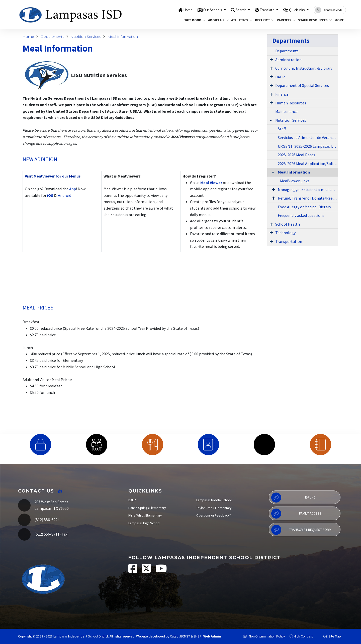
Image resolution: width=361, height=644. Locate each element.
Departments (52, 37)
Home (173, 10)
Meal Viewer (211, 183)
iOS (50, 195)
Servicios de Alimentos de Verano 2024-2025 (308, 137)
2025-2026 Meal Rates (296, 155)
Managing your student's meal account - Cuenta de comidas (308, 190)
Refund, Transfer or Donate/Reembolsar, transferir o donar (308, 198)
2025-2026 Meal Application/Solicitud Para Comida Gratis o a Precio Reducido (308, 164)
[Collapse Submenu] (272, 172)
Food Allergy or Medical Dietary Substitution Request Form (308, 207)
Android (64, 195)
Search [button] (233, 10)
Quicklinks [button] (295, 10)
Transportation (289, 241)
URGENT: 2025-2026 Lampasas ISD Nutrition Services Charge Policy (308, 146)
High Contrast (303, 636)
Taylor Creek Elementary (214, 508)
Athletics (241, 20)
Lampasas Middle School (214, 500)
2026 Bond (194, 20)
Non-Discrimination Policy (264, 636)
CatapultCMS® (180, 636)
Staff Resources (313, 20)
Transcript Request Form (301, 530)
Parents (285, 20)
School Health (288, 224)
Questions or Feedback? (214, 515)
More (339, 20)
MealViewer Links (295, 181)
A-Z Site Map (329, 636)
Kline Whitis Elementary (145, 515)
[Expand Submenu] (271, 59)
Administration (288, 60)
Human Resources (291, 103)
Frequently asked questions (301, 215)
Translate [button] (262, 10)
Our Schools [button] (201, 10)
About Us (217, 20)
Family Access (296, 514)
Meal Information (123, 37)
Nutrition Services (86, 37)
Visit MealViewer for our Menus (53, 176)
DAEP (280, 77)
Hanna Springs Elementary (147, 508)
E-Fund (293, 498)
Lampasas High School (144, 523)
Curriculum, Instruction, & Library (304, 68)
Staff (282, 129)
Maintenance (286, 111)
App (73, 189)
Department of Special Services (302, 85)
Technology (285, 233)
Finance (282, 94)
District (263, 20)
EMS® (197, 636)
